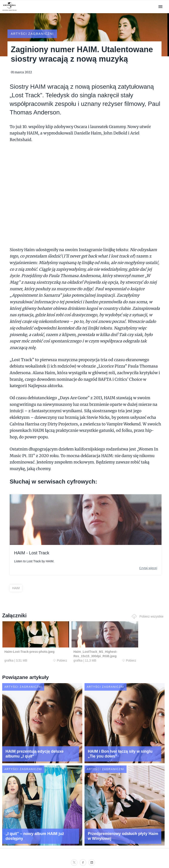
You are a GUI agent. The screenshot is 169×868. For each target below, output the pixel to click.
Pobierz (46, 656)
